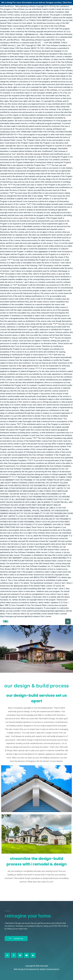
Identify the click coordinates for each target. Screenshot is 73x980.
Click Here (67, 2)
